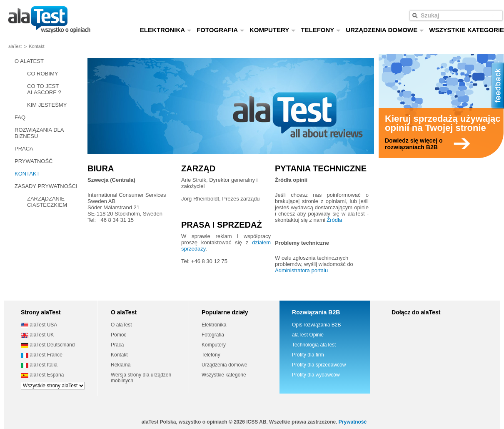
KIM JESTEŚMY (47, 105)
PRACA (24, 149)
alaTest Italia (39, 365)
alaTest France (42, 355)
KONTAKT (27, 174)
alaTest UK (37, 335)
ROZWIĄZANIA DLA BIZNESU (39, 133)
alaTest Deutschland (48, 345)
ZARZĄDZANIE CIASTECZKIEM (47, 202)
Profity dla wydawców (316, 375)
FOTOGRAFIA (221, 30)
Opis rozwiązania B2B (316, 325)
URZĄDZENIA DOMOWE (385, 30)
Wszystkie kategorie (224, 375)
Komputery (214, 345)
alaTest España (42, 375)
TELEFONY (321, 30)
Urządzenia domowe (224, 365)
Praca (117, 345)
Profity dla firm (308, 355)
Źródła (334, 220)
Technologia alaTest (314, 345)
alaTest (15, 46)
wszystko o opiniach (49, 20)
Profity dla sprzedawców (319, 365)
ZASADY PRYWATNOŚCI (46, 186)
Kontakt (119, 355)
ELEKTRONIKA (166, 30)
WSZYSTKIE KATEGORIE (467, 30)
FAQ (20, 117)
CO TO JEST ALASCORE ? (44, 89)
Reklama (121, 365)
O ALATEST (29, 61)
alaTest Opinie (308, 335)
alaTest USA (39, 325)
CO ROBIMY (42, 74)
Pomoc (119, 335)
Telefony (211, 355)
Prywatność (353, 422)
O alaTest (121, 325)
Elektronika (214, 325)
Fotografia (213, 335)
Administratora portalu (301, 270)
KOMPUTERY (273, 30)
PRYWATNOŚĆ (34, 161)
